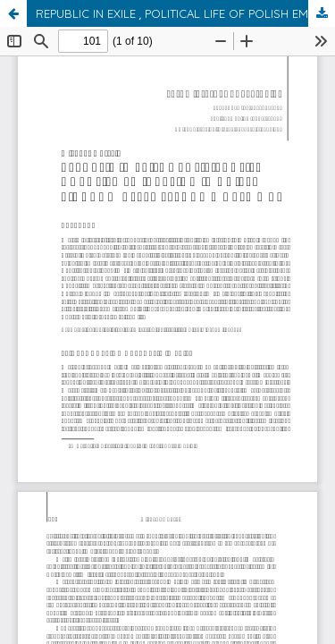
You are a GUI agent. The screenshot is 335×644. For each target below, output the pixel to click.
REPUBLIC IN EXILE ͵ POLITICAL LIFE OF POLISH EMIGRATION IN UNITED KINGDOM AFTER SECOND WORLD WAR (185, 13)
